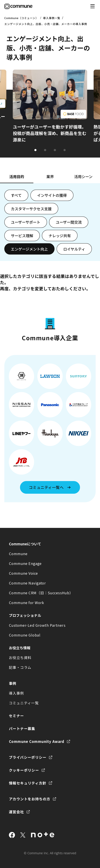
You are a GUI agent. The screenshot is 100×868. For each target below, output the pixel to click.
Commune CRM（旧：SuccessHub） (41, 593)
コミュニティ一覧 (24, 703)
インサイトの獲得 (52, 195)
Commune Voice (23, 573)
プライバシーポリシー (28, 757)
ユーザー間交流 (69, 222)
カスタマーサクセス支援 (31, 209)
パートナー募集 (22, 728)
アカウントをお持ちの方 (30, 799)
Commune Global (25, 635)
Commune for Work (27, 603)
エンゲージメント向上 (29, 249)
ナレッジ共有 (60, 236)
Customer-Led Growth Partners (37, 625)
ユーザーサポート (26, 222)
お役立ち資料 (20, 658)
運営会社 (16, 812)
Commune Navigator (27, 583)
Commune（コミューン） (21, 18)
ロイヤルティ (74, 249)
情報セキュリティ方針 (28, 783)
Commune (18, 554)
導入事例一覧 (52, 18)
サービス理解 (22, 236)
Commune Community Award (37, 741)
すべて (16, 195)
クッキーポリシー (24, 770)
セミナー (16, 716)
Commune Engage (25, 563)
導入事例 (16, 693)
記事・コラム (20, 667)
